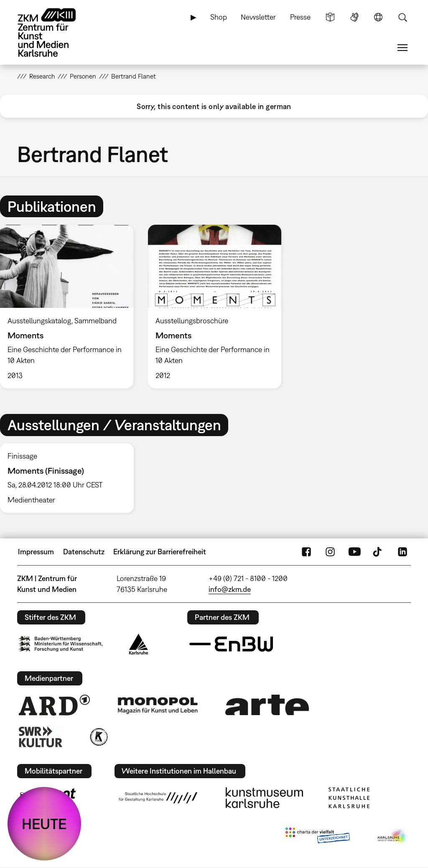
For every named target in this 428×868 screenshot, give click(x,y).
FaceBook (306, 552)
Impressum (36, 552)
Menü (403, 48)
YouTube (354, 552)
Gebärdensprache (354, 17)
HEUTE (44, 824)
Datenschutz (84, 552)
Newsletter (258, 17)
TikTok (378, 552)
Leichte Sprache (330, 17)
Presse (300, 17)
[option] (214, 307)
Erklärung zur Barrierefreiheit (160, 552)
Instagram (330, 552)
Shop (219, 17)
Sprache (378, 17)
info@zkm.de (230, 589)
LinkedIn (403, 552)
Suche (403, 17)
